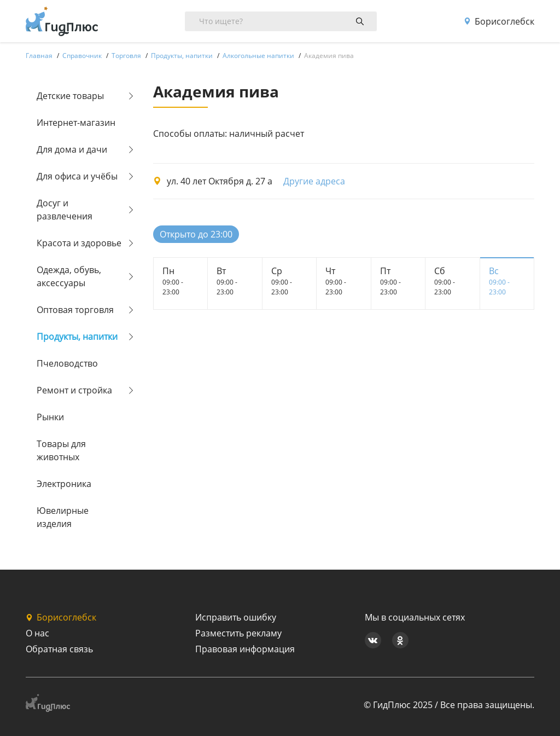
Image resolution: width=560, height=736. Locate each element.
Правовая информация (245, 649)
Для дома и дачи (72, 149)
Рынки (50, 417)
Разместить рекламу (238, 633)
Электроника (64, 484)
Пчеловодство (67, 363)
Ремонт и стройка (74, 390)
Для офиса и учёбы (77, 176)
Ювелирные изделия (63, 517)
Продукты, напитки (77, 337)
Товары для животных (61, 450)
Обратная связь (59, 649)
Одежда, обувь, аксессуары (69, 276)
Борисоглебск (499, 21)
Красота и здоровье (79, 243)
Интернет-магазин (76, 123)
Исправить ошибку (236, 617)
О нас (37, 633)
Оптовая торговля (75, 310)
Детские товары (70, 96)
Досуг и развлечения (65, 210)
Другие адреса (314, 181)
